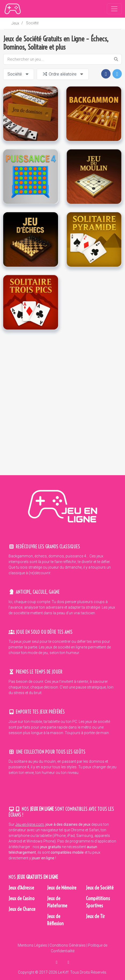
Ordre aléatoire (63, 74)
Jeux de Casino (22, 898)
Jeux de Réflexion (55, 920)
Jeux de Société (100, 888)
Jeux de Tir (95, 916)
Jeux (15, 23)
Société (32, 23)
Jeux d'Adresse (21, 888)
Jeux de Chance (22, 909)
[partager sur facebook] (57, 962)
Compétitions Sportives (98, 902)
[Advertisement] (62, 403)
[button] (106, 74)
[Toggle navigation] (114, 9)
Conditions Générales (68, 945)
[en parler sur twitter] (69, 962)
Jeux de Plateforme (57, 902)
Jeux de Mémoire (62, 888)
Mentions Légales (32, 945)
